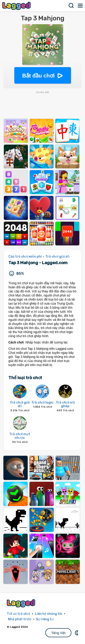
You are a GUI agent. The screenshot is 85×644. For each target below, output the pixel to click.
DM (77, 633)
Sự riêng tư (45, 619)
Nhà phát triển (20, 619)
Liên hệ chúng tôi (49, 614)
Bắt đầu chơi (39, 76)
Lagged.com (22, 603)
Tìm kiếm (71, 6)
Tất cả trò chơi (18, 614)
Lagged (17, 6)
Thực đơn (80, 6)
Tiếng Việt (58, 633)
